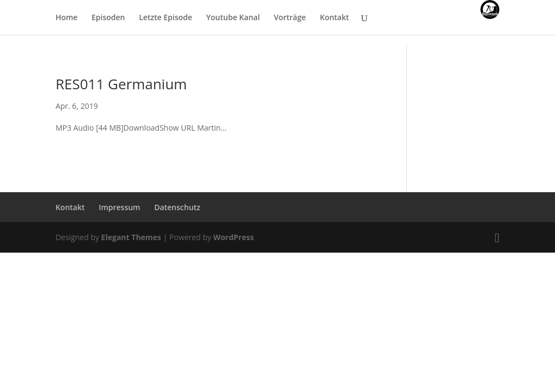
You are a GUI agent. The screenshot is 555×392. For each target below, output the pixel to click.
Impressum (119, 207)
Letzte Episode (166, 18)
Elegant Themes (131, 237)
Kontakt (334, 18)
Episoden (108, 18)
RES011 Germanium (121, 84)
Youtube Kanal (233, 18)
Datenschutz (177, 207)
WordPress (233, 237)
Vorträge (290, 18)
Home (67, 18)
